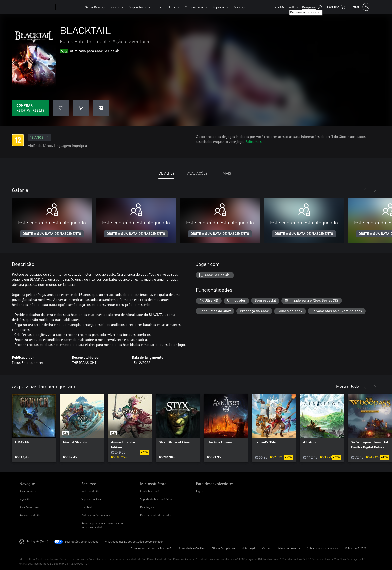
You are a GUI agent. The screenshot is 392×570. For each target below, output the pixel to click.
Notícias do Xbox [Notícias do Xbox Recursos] (92, 491)
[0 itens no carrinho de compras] (336, 6)
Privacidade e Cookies (192, 548)
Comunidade (194, 7)
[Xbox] (70, 7)
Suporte (218, 7)
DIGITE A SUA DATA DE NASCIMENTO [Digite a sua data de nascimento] (52, 234)
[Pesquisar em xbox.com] (312, 6)
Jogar (159, 7)
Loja (172, 7)
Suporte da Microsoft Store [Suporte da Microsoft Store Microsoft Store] (157, 499)
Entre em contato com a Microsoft (151, 548)
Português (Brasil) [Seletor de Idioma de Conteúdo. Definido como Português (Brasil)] (38, 541)
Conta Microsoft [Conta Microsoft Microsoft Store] (150, 491)
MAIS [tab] (227, 173)
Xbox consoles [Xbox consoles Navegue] (28, 491)
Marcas (266, 548)
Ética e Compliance (223, 548)
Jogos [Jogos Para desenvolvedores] (199, 491)
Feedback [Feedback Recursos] (87, 507)
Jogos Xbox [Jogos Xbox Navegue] (26, 499)
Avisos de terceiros (289, 548)
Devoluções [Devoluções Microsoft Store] (147, 507)
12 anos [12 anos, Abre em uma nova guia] (40, 138)
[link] (34, 428)
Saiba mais (254, 141)
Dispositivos (137, 7)
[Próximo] (375, 190)
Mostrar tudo (348, 386)
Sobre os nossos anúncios (323, 548)
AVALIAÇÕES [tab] (197, 173)
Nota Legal (248, 548)
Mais (237, 7)
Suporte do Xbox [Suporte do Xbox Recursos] (91, 499)
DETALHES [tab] (166, 173)
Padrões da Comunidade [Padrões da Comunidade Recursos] (96, 515)
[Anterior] (365, 190)
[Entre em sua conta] (360, 7)
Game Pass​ (93, 7)
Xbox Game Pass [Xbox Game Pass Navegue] (29, 507)
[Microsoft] (37, 7)
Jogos (115, 7)
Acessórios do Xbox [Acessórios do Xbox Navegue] (31, 515)
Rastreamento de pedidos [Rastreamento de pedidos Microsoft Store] (156, 515)
